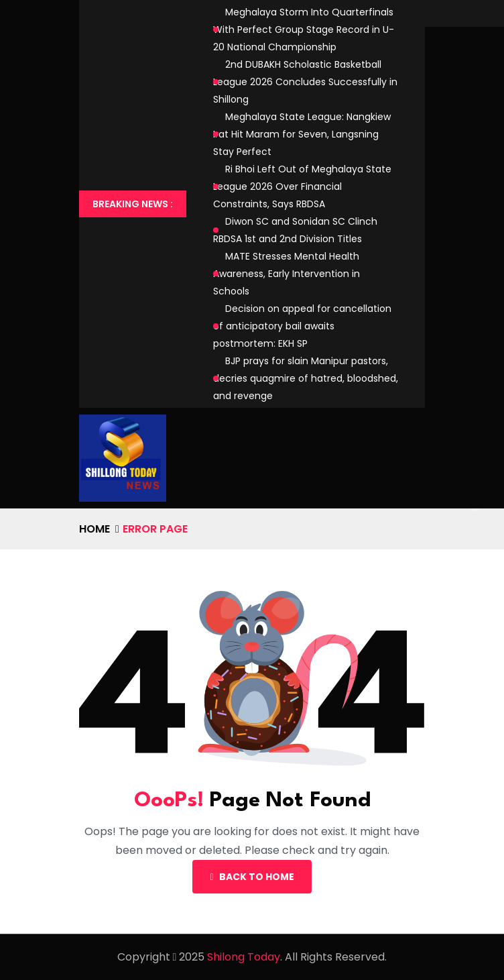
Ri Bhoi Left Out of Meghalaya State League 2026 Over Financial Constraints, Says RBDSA (302, 186)
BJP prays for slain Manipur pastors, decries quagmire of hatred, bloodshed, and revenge (306, 378)
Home (94, 529)
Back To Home (252, 877)
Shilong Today (244, 957)
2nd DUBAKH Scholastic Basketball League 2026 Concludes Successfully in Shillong (305, 82)
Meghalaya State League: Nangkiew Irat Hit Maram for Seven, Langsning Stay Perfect (302, 134)
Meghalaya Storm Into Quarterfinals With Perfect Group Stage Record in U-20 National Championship (304, 30)
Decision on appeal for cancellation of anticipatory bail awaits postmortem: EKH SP (302, 326)
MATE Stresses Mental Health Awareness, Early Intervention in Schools (287, 274)
